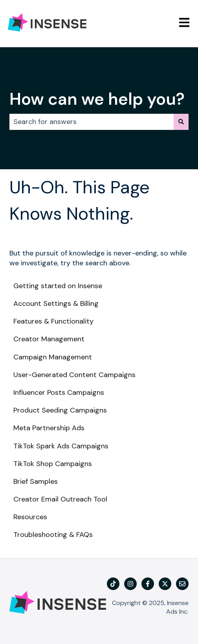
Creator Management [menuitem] (49, 339)
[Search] (181, 122)
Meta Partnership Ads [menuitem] (49, 428)
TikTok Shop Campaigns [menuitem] (53, 464)
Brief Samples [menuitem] (36, 481)
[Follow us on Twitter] (165, 584)
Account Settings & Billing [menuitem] (56, 303)
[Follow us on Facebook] (148, 584)
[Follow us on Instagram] (130, 584)
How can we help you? (97, 99)
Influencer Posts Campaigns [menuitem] (59, 392)
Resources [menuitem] (30, 517)
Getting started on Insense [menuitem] (58, 286)
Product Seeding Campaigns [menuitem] (60, 410)
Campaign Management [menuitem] (53, 357)
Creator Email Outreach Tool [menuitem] (60, 499)
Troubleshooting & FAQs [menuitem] (53, 535)
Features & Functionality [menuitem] (53, 321)
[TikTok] (113, 584)
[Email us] (182, 584)
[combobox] (92, 122)
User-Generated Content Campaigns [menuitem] (74, 375)
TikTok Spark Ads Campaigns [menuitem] (61, 446)
